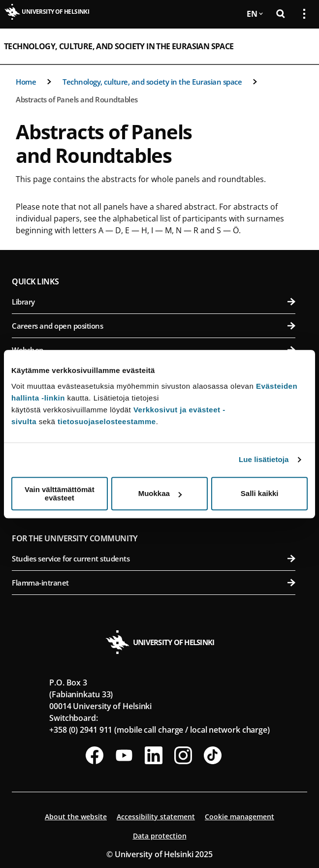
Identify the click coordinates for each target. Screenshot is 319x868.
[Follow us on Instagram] (183, 755)
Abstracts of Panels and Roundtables (77, 99)
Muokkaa (160, 493)
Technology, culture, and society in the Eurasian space (119, 46)
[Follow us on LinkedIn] (154, 755)
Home (26, 82)
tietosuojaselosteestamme (107, 421)
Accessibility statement (156, 817)
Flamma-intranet (154, 583)
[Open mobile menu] (300, 46)
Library (154, 302)
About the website (76, 817)
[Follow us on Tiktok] (213, 755)
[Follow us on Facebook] (95, 755)
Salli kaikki (260, 493)
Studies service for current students (154, 558)
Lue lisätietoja (264, 459)
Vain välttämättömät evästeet (60, 494)
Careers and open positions (154, 326)
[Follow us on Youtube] (124, 755)
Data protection (160, 836)
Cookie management (239, 817)
